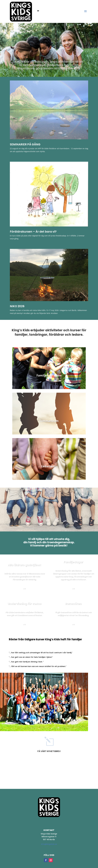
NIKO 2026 (17, 306)
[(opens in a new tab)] (49, 110)
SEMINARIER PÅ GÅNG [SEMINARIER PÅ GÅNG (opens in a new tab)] (25, 144)
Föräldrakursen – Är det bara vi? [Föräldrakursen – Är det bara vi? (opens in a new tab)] (33, 232)
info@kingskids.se (49, 844)
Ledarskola (49, 466)
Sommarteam (49, 421)
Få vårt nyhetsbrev (49, 751)
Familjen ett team (49, 375)
